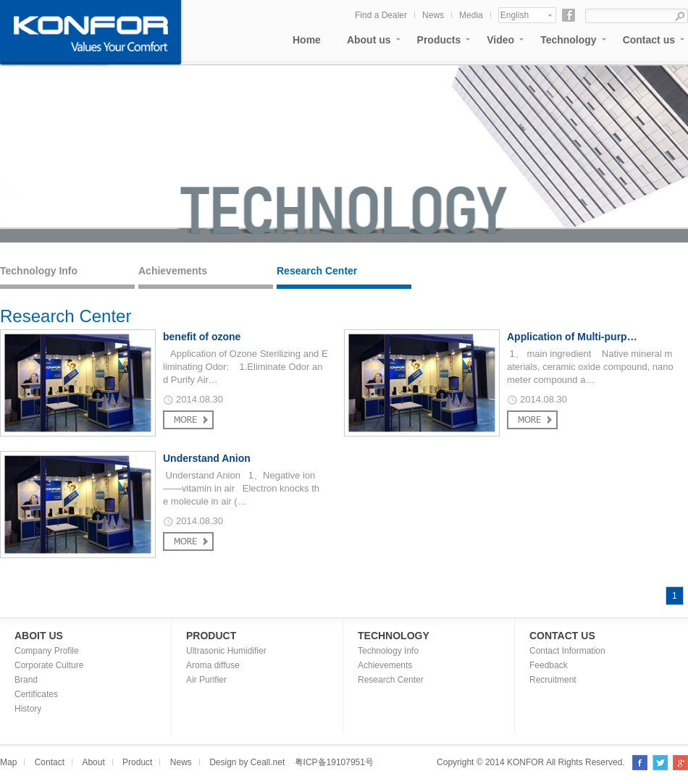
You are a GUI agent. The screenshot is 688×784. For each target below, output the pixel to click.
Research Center (317, 271)
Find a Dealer (381, 15)
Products (439, 40)
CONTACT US (562, 636)
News (433, 15)
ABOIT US (39, 636)
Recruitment (553, 680)
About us (369, 40)
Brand (26, 680)
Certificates (36, 694)
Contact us (649, 40)
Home (307, 40)
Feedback (549, 665)
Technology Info (39, 271)
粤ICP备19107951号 (334, 762)
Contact (50, 762)
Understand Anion (207, 458)
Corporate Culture (49, 665)
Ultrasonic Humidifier (226, 651)
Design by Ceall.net (247, 762)
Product (137, 762)
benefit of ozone (202, 337)
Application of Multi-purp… (572, 337)
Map (8, 762)
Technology (569, 40)
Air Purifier (206, 680)
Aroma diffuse (213, 665)
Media (471, 15)
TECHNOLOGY (394, 636)
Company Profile (47, 651)
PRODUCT (211, 636)
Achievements (173, 271)
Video (500, 40)
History (28, 709)
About (93, 762)
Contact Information (567, 651)
